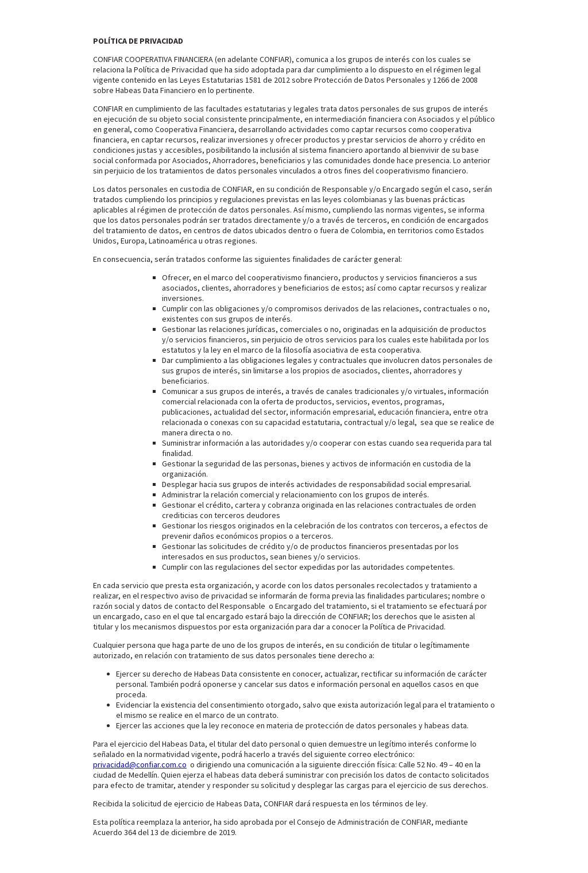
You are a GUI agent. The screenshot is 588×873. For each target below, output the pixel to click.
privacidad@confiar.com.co (140, 764)
